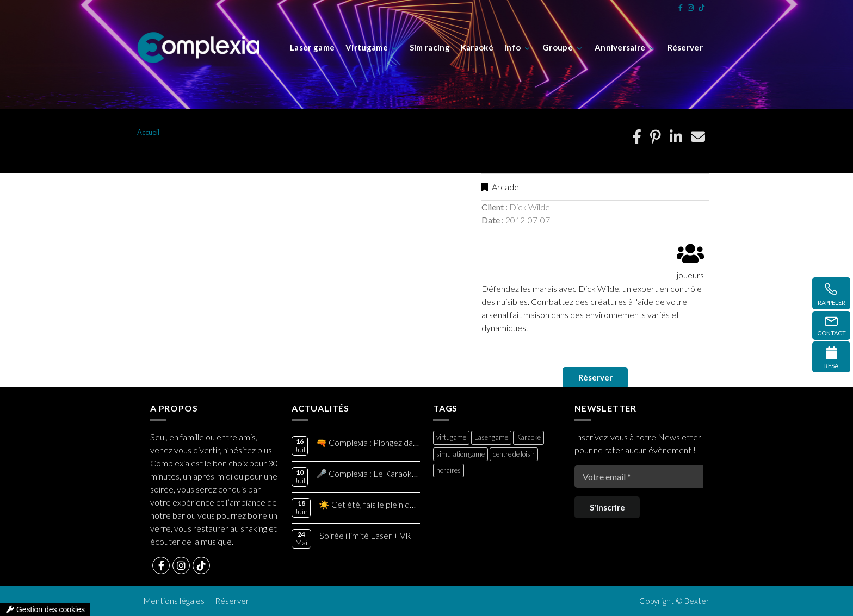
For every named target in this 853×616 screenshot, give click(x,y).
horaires (449, 470)
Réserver (595, 377)
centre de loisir (514, 454)
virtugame (451, 437)
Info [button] (512, 47)
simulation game (461, 454)
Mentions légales (174, 601)
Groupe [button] (558, 47)
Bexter (697, 601)
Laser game (491, 437)
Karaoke (529, 437)
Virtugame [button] (367, 47)
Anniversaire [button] (620, 47)
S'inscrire (607, 507)
